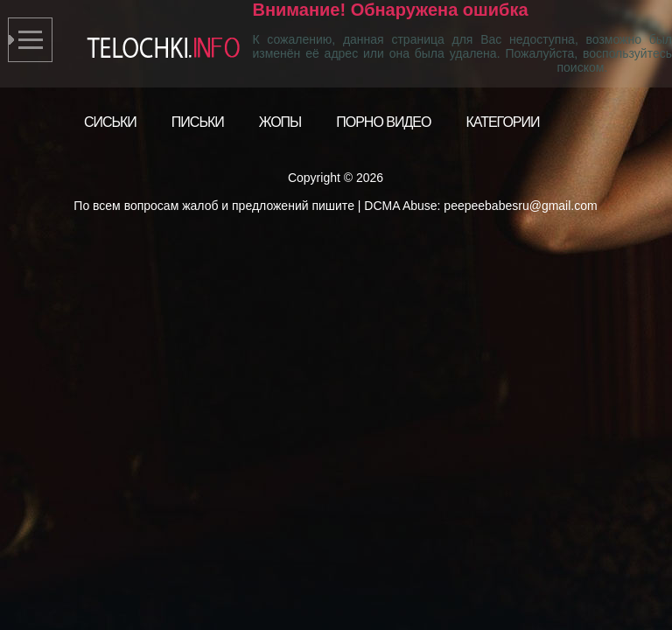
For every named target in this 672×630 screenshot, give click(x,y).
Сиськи (110, 122)
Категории (502, 122)
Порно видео (383, 122)
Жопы (280, 122)
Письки (198, 122)
